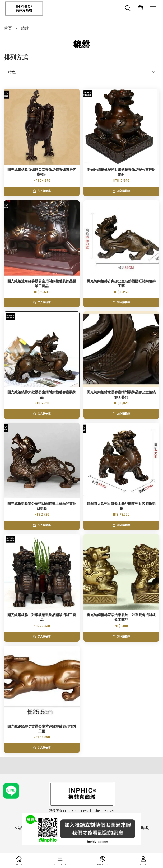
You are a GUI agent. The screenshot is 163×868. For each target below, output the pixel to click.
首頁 (8, 28)
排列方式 (16, 58)
